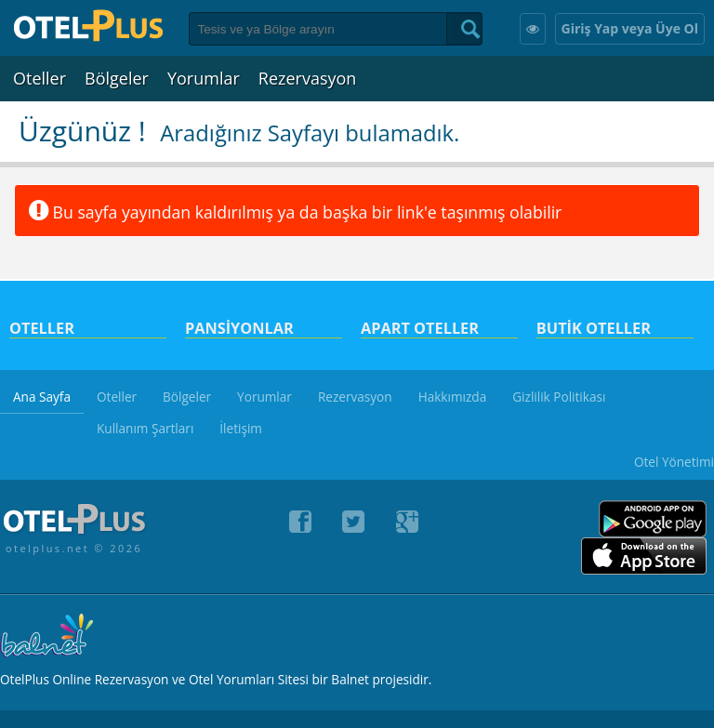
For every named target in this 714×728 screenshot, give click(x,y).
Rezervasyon (308, 78)
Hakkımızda (453, 397)
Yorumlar (204, 78)
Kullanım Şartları (145, 428)
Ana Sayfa (42, 397)
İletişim (241, 428)
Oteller (40, 78)
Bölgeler (117, 78)
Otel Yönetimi (674, 462)
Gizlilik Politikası (559, 397)
